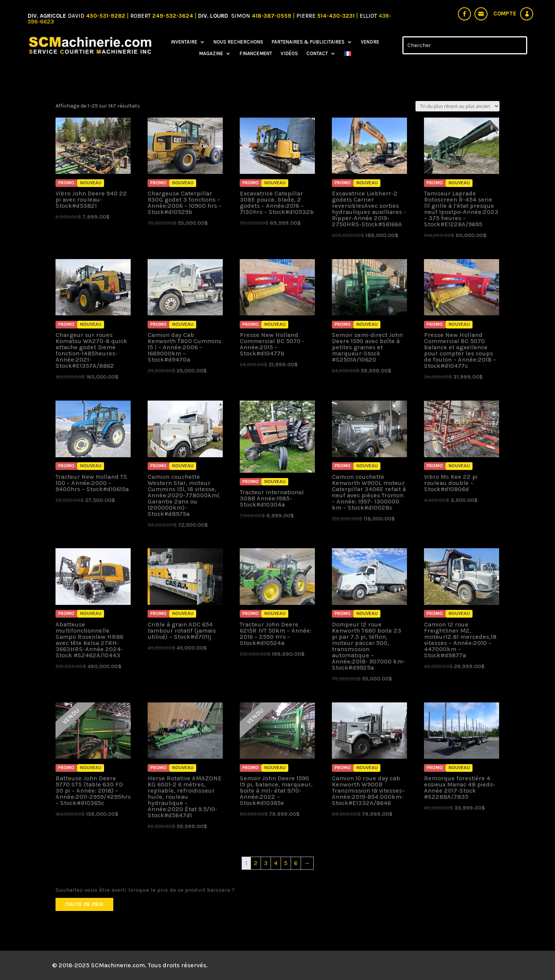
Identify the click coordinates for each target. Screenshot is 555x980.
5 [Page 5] (286, 863)
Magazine (211, 54)
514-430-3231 (337, 16)
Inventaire (184, 42)
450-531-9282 (106, 16)
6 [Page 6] (296, 863)
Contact (317, 54)
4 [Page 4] (276, 863)
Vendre (370, 42)
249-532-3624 (173, 16)
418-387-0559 (272, 16)
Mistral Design (265, 965)
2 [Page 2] (256, 863)
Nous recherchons (238, 42)
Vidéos (289, 54)
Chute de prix (84, 904)
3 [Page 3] (266, 863)
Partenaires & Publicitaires (308, 42)
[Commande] (457, 106)
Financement (256, 54)
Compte (505, 13)
